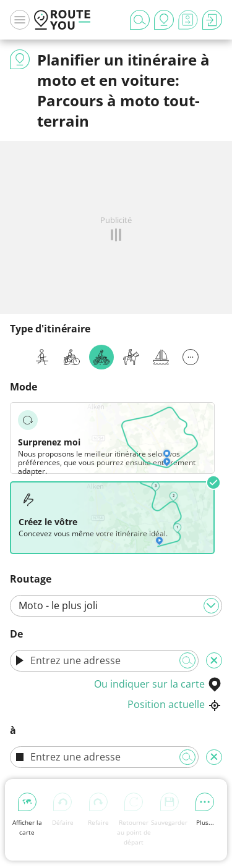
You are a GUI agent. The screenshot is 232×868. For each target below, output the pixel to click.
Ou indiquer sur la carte (158, 684)
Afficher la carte (27, 815)
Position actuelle (175, 704)
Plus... (205, 810)
